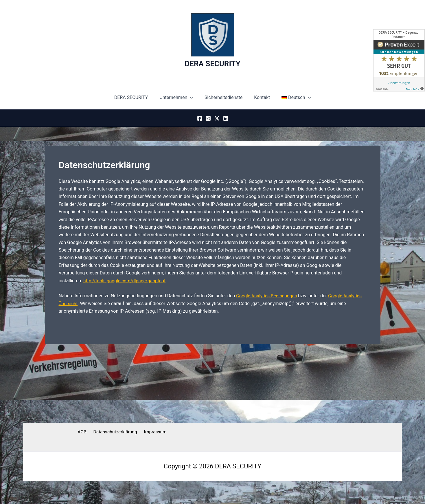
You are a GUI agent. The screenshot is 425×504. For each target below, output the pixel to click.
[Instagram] (208, 118)
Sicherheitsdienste (223, 97)
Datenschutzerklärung (115, 432)
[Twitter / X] (217, 118)
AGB (83, 432)
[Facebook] (200, 118)
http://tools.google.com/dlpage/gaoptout (126, 281)
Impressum (154, 432)
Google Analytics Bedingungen (267, 296)
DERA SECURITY (212, 64)
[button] (192, 98)
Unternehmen (178, 98)
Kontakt (260, 97)
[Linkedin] (226, 118)
